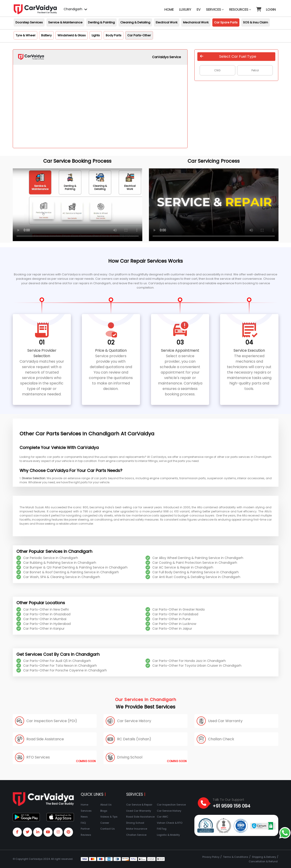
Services (215, 9)
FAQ (83, 823)
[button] (258, 7)
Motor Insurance (137, 829)
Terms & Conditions (236, 857)
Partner (85, 829)
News (84, 817)
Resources (240, 9)
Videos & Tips (109, 817)
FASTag (162, 829)
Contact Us (108, 829)
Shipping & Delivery (264, 857)
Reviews (86, 835)
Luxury (185, 9)
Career (105, 823)
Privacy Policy (211, 857)
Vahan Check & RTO (170, 823)
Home (169, 9)
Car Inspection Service (171, 805)
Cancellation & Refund (263, 861)
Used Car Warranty (139, 811)
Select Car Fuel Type (228, 56)
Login (271, 9)
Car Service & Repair (139, 805)
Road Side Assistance (140, 817)
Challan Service (136, 835)
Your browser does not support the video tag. (78, 205)
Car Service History (169, 811)
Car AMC (163, 817)
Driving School (135, 823)
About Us (106, 805)
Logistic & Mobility (168, 835)
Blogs (104, 811)
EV (199, 9)
